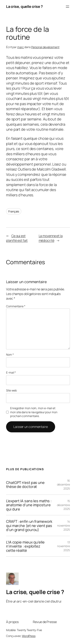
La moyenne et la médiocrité (51, 238)
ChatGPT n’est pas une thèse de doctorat (25, 485)
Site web (11, 390)
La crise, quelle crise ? (24, 6)
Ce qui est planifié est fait (17, 238)
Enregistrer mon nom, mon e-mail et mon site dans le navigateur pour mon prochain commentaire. (34, 412)
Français (14, 211)
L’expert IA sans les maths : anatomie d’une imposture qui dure (29, 505)
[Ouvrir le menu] (67, 7)
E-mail (11, 372)
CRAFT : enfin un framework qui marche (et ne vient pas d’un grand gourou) (29, 525)
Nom (10, 355)
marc (21, 47)
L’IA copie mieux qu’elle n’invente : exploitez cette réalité (25, 546)
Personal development (45, 47)
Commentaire (16, 306)
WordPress (29, 636)
